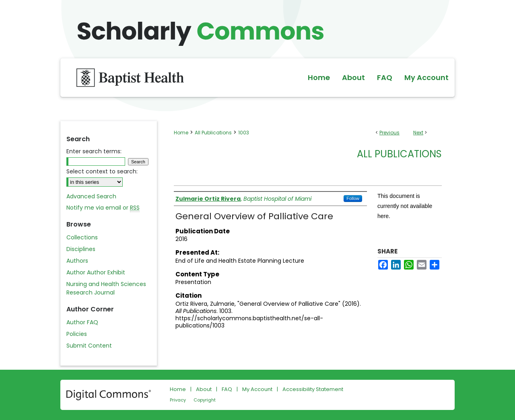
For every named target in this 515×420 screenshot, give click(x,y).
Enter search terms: (94, 151)
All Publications (213, 133)
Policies (77, 334)
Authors (77, 261)
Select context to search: (102, 171)
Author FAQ (82, 322)
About (204, 389)
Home (181, 133)
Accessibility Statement (313, 389)
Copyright (205, 400)
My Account (257, 389)
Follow (353, 198)
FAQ (227, 389)
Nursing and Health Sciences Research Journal (106, 288)
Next (418, 133)
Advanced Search (91, 196)
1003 (244, 133)
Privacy (178, 400)
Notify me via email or (103, 208)
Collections (82, 237)
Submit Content (89, 346)
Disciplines (81, 249)
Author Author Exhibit (96, 272)
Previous (389, 133)
